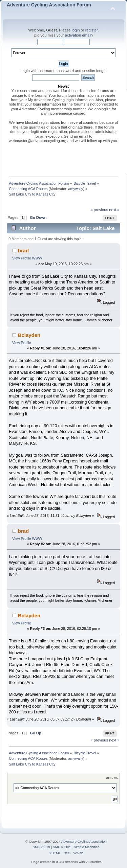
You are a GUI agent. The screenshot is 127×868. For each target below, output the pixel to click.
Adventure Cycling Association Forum (49, 5)
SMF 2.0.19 (41, 847)
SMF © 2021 (62, 847)
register (92, 30)
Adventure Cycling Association (84, 841)
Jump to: (112, 778)
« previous (99, 210)
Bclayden (29, 335)
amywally (76, 189)
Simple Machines (87, 847)
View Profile (22, 258)
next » (114, 210)
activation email (78, 35)
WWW (37, 258)
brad (23, 250)
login (76, 30)
